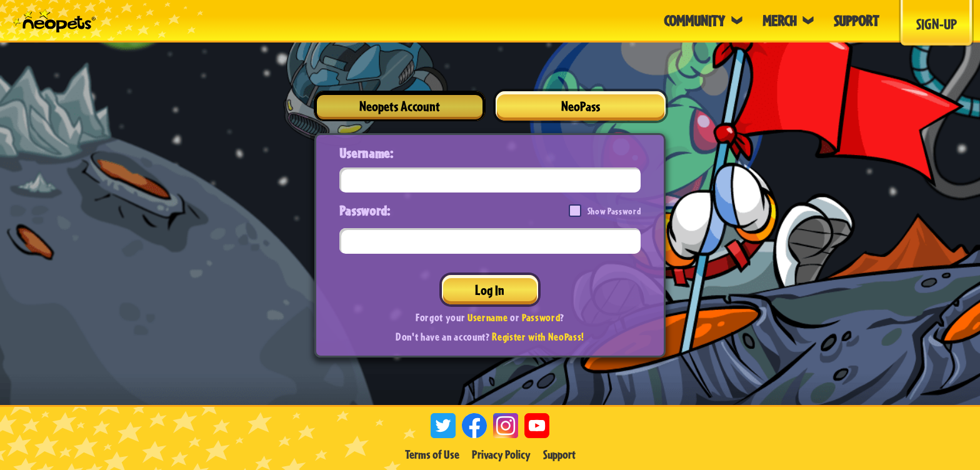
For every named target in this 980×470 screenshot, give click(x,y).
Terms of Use (432, 454)
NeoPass (581, 106)
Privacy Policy (501, 454)
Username (487, 317)
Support (559, 454)
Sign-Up (937, 24)
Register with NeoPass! (538, 337)
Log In (490, 290)
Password (541, 317)
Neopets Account (400, 106)
